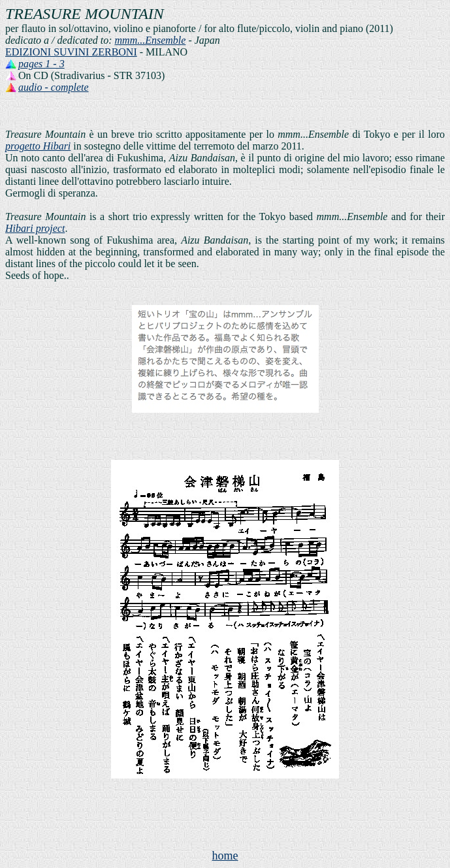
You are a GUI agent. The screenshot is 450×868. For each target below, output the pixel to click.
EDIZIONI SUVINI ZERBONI (71, 52)
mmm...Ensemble (151, 40)
